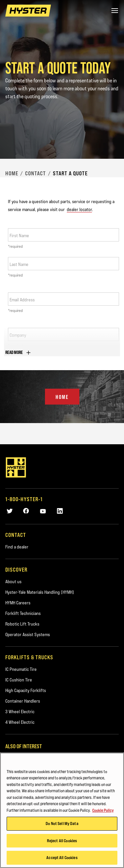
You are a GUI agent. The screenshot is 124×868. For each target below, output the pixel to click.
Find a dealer (17, 547)
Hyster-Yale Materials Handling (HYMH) (40, 592)
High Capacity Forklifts (26, 690)
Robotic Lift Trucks (22, 624)
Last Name (19, 264)
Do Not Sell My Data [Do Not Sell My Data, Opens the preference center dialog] (62, 823)
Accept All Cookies (62, 857)
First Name (19, 236)
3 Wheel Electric (20, 712)
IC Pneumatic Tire (21, 669)
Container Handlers (23, 701)
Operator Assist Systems (28, 634)
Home (12, 173)
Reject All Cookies (62, 841)
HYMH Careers (18, 603)
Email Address (22, 300)
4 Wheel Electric (20, 722)
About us (13, 582)
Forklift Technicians (23, 613)
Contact (36, 173)
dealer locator (79, 209)
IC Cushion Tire (19, 680)
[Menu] (115, 11)
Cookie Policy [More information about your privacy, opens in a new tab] (103, 810)
